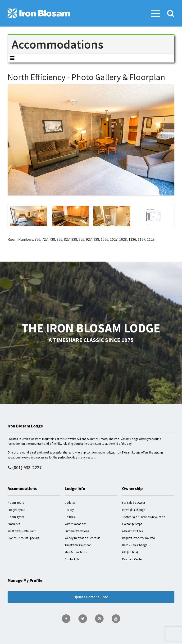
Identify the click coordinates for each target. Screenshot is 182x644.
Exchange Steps (132, 524)
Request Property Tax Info (139, 538)
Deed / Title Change (135, 545)
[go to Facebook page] (66, 619)
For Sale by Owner (134, 503)
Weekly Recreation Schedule (82, 538)
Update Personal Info (91, 597)
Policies (70, 517)
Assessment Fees (132, 531)
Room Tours (16, 503)
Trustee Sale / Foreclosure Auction (144, 517)
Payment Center (132, 559)
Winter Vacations (75, 524)
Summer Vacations (77, 531)
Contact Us (72, 559)
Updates (70, 503)
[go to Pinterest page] (99, 619)
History (69, 510)
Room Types (16, 517)
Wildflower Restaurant (22, 531)
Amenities (14, 524)
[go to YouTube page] (116, 619)
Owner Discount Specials (23, 538)
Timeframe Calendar (78, 545)
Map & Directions (76, 552)
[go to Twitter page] (83, 619)
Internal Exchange (134, 510)
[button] (155, 13)
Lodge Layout (16, 510)
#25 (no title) (130, 552)
